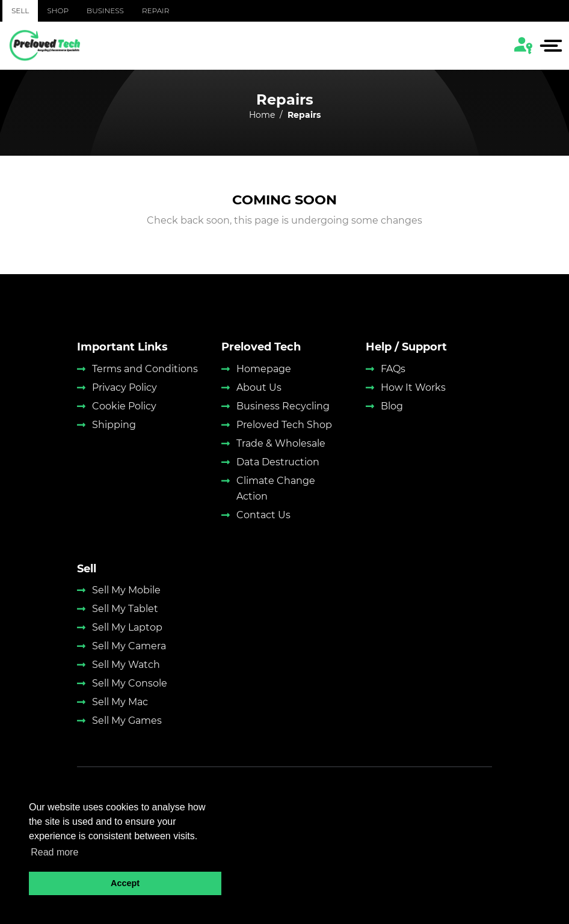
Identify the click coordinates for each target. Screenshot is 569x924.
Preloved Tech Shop (284, 425)
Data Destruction (278, 462)
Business (105, 11)
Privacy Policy (125, 387)
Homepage (264, 369)
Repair (155, 11)
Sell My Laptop (127, 627)
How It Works (413, 387)
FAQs (393, 369)
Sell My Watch (126, 665)
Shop (58, 11)
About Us (259, 387)
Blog (392, 406)
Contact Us (263, 515)
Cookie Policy (124, 406)
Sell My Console (130, 683)
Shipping (114, 425)
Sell (20, 11)
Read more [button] (54, 852)
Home (262, 115)
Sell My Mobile (126, 590)
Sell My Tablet (125, 609)
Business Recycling (283, 406)
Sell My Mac (120, 702)
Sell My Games (127, 721)
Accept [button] (125, 883)
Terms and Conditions (145, 369)
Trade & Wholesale (281, 443)
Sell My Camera (129, 646)
